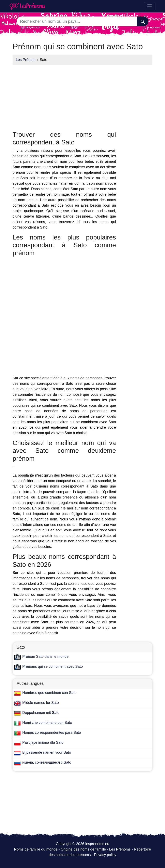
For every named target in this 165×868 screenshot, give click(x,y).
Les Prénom (26, 60)
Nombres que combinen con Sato (49, 693)
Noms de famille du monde (36, 849)
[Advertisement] (64, 97)
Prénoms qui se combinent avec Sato (52, 666)
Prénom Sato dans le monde (45, 657)
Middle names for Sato (41, 703)
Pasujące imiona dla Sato (43, 742)
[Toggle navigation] (150, 6)
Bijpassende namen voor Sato (47, 752)
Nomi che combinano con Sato (47, 723)
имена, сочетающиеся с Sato (47, 762)
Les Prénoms (120, 849)
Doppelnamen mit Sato (41, 713)
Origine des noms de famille (83, 849)
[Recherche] (143, 21)
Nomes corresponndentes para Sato (52, 733)
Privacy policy (105, 855)
